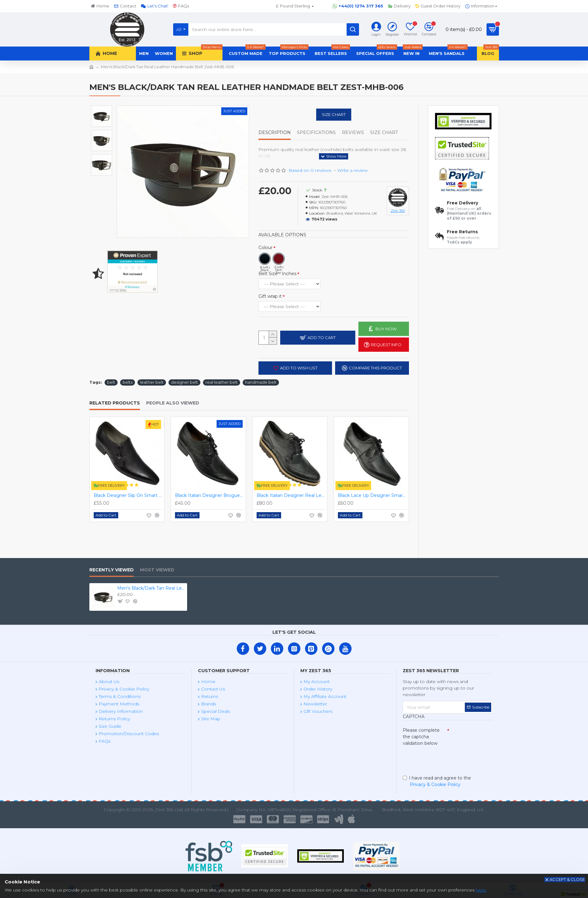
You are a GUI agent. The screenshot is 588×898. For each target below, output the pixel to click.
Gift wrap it (270, 296)
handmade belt (261, 382)
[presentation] (446, 759)
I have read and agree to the (437, 782)
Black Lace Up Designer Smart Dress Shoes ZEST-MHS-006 (373, 495)
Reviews (353, 133)
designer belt (184, 382)
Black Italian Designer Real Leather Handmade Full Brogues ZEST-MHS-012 (291, 495)
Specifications (316, 133)
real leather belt (222, 382)
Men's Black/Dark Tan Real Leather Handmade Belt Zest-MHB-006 (151, 588)
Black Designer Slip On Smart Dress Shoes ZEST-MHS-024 (128, 495)
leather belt (152, 382)
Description (275, 133)
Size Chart (334, 114)
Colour (265, 248)
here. (481, 890)
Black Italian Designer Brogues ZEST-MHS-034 (210, 495)
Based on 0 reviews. (310, 170)
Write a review (352, 170)
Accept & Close (567, 879)
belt (111, 382)
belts (128, 382)
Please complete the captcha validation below (421, 737)
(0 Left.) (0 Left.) (290, 306)
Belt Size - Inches (277, 274)
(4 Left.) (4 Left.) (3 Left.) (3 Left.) (290, 284)
